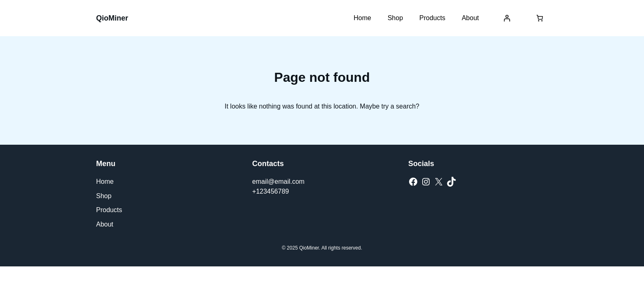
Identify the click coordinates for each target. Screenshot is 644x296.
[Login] (507, 18)
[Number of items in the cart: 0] (540, 18)
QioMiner (112, 18)
